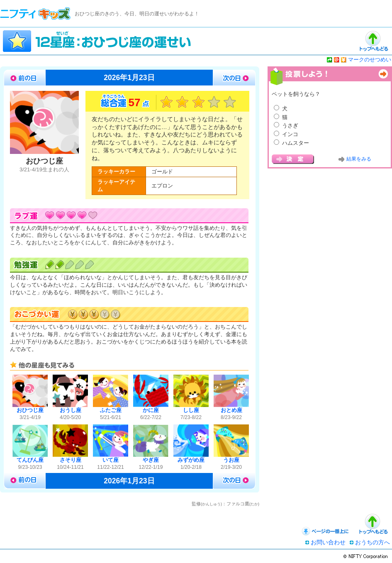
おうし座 (71, 410)
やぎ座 (151, 460)
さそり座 (71, 460)
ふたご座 (111, 410)
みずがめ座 (191, 460)
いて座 (111, 460)
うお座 (231, 460)
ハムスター (296, 143)
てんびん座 (30, 460)
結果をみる (359, 159)
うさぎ (290, 126)
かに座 (151, 410)
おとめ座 (231, 410)
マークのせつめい (370, 60)
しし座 (191, 410)
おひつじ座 (30, 410)
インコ (290, 134)
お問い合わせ (328, 542)
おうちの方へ (373, 542)
